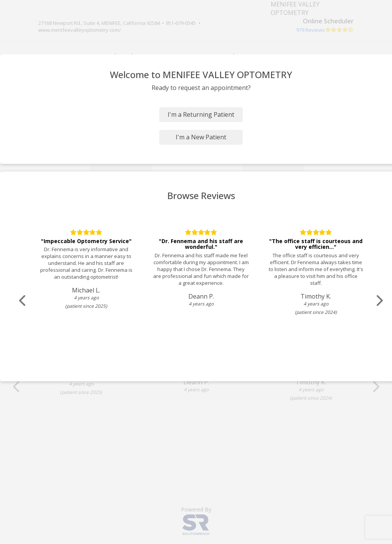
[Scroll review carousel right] (379, 301)
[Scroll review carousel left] (23, 301)
